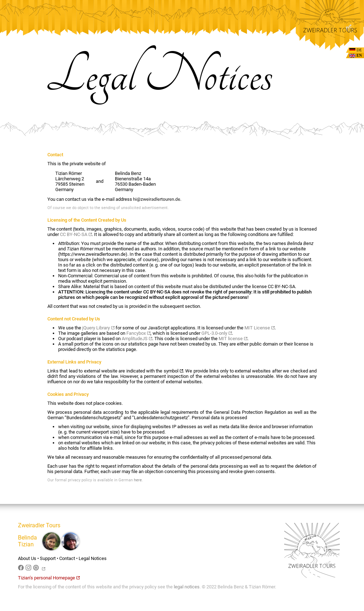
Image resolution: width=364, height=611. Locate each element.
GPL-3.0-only (217, 333)
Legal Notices (93, 558)
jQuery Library (98, 328)
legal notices (187, 587)
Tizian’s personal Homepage (49, 578)
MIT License (260, 328)
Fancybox (138, 333)
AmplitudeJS (137, 339)
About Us (27, 558)
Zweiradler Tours (39, 525)
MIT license (233, 339)
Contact (67, 558)
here (138, 480)
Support (48, 558)
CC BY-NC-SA (76, 234)
